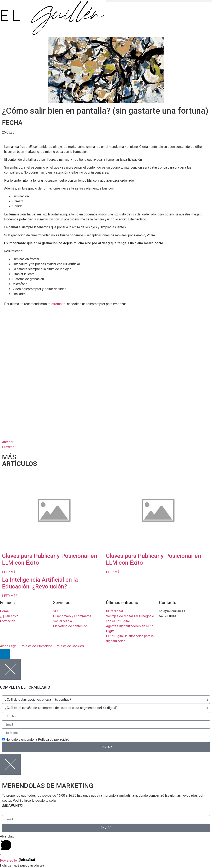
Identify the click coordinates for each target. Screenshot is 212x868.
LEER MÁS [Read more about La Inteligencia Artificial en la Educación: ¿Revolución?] (10, 596)
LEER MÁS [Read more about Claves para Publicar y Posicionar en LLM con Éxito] (10, 572)
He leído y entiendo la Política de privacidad (37, 740)
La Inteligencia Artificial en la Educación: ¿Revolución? (40, 583)
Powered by (18, 860)
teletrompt (55, 304)
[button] (159, 1)
